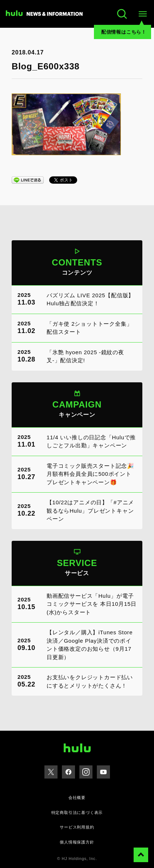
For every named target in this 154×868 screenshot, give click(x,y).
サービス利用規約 (77, 827)
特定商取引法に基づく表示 (77, 812)
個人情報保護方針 (77, 842)
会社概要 (77, 798)
